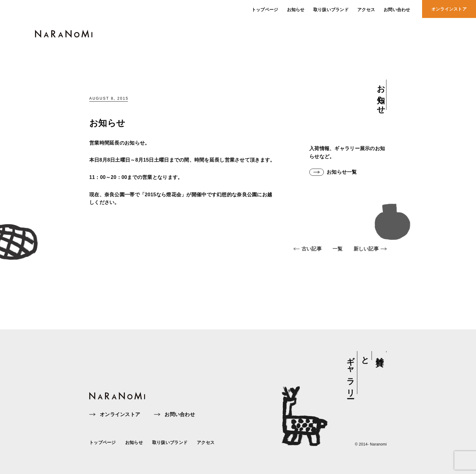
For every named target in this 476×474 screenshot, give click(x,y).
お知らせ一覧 (333, 172)
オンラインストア (115, 415)
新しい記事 (370, 253)
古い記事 (308, 253)
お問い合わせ (174, 415)
